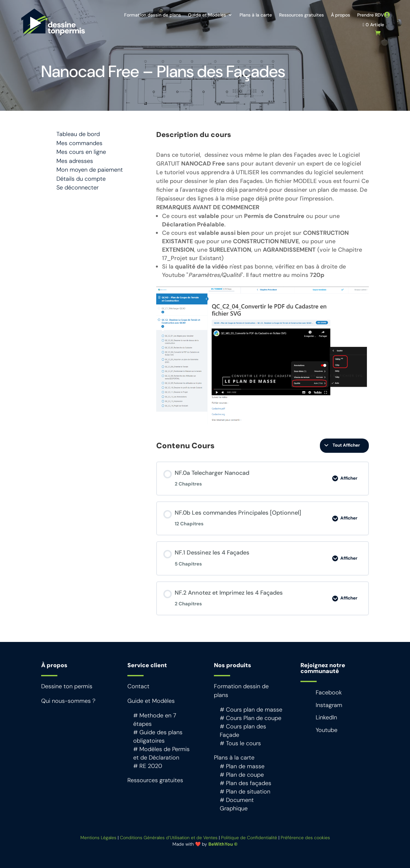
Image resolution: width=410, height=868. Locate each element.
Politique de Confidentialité (249, 838)
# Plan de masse (242, 766)
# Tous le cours (240, 743)
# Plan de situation (245, 792)
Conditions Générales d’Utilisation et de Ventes (169, 838)
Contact (138, 686)
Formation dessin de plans (152, 15)
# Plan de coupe (242, 775)
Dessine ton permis (67, 686)
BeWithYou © (223, 844)
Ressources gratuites (301, 15)
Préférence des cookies (305, 838)
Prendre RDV (371, 15)
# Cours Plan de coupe (251, 718)
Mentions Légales (98, 838)
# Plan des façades (246, 783)
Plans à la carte (256, 15)
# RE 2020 (148, 766)
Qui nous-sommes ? (68, 701)
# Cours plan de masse (251, 710)
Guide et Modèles (207, 15)
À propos (340, 15)
